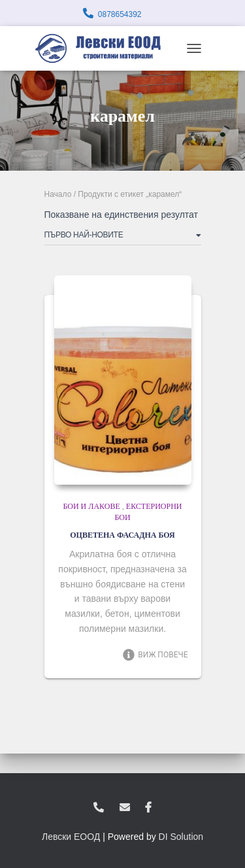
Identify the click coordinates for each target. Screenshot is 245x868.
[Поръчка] (123, 237)
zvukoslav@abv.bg (125, 808)
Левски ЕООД (71, 837)
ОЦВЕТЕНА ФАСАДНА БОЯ (122, 535)
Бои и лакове (91, 506)
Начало (58, 194)
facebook (148, 808)
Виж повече (155, 655)
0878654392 (120, 14)
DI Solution (181, 837)
